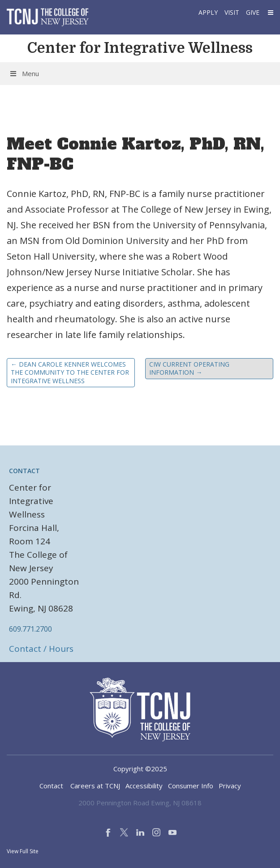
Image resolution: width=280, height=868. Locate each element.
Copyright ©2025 (140, 769)
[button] (270, 12)
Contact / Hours (41, 649)
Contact (51, 786)
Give (253, 12)
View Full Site (23, 851)
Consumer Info (191, 786)
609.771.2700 (30, 629)
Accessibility (144, 786)
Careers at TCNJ (95, 786)
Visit (232, 12)
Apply (208, 12)
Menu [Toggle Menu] (24, 73)
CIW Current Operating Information (189, 368)
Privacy (230, 786)
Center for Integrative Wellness (140, 48)
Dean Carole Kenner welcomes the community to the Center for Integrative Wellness (70, 372)
